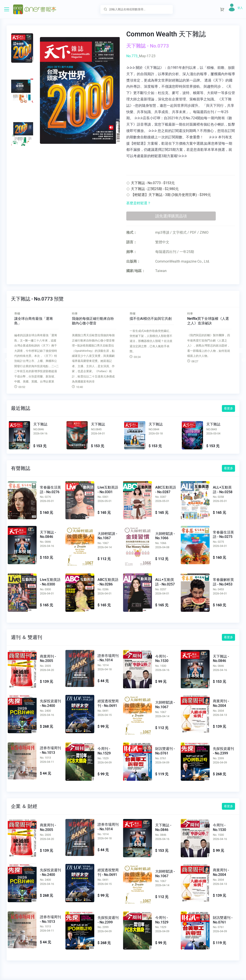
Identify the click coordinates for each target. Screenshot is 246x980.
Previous (5, 350)
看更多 (228, 408)
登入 (240, 8)
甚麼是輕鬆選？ (139, 203)
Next (241, 350)
